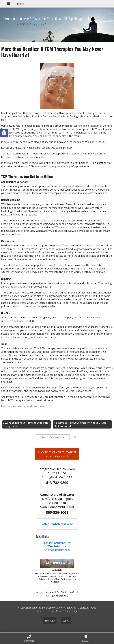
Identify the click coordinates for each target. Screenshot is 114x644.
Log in (66, 621)
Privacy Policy (70, 611)
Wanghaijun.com (57, 546)
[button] (4, 133)
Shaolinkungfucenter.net (57, 543)
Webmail (50, 621)
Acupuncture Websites (30, 608)
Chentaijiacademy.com (57, 550)
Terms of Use (54, 611)
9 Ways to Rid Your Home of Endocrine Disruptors (26, 424)
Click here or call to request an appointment (57, 454)
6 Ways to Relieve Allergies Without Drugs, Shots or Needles (80, 424)
